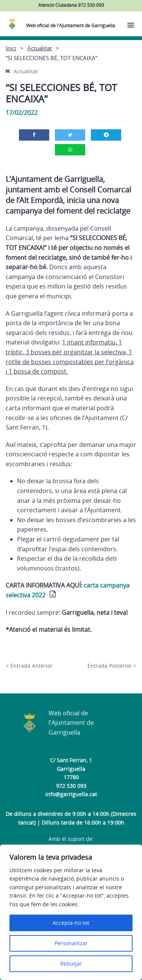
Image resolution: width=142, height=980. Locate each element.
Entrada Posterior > (112, 666)
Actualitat (40, 48)
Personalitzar (71, 943)
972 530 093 (71, 786)
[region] (71, 912)
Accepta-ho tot (71, 923)
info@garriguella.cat (71, 794)
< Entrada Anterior (29, 666)
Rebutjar (71, 964)
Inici (11, 48)
